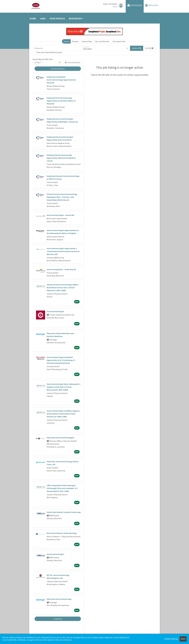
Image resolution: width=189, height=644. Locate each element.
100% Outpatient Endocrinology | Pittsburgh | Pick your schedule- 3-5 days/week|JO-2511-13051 (62, 488)
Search (66, 41)
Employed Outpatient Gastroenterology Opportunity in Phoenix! (61, 80)
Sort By (37, 62)
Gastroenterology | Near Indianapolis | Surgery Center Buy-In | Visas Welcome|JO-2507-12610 (63, 387)
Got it (183, 639)
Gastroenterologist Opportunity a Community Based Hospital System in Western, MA (63, 251)
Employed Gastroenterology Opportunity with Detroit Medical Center (61, 158)
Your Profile (57, 19)
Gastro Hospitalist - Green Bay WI (61, 269)
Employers (152, 5)
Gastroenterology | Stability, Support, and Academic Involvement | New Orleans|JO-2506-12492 (63, 414)
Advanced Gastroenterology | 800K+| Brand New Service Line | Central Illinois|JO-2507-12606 (63, 287)
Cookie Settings (171, 639)
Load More (58, 619)
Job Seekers (135, 5)
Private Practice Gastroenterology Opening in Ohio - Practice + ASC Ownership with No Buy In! (62, 197)
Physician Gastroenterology (59, 599)
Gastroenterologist (55, 311)
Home (33, 19)
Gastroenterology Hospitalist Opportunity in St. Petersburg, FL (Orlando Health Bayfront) (61, 360)
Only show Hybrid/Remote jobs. (49, 52)
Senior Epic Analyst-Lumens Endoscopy (64, 512)
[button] (149, 48)
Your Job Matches (102, 41)
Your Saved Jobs (119, 41)
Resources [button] (75, 19)
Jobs (43, 19)
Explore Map (87, 41)
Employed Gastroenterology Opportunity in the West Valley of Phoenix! (61, 101)
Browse (75, 41)
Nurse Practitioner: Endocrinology (62, 533)
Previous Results (58, 69)
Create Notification (73, 62)
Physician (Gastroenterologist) (60, 438)
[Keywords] (58, 48)
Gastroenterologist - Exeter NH (60, 215)
